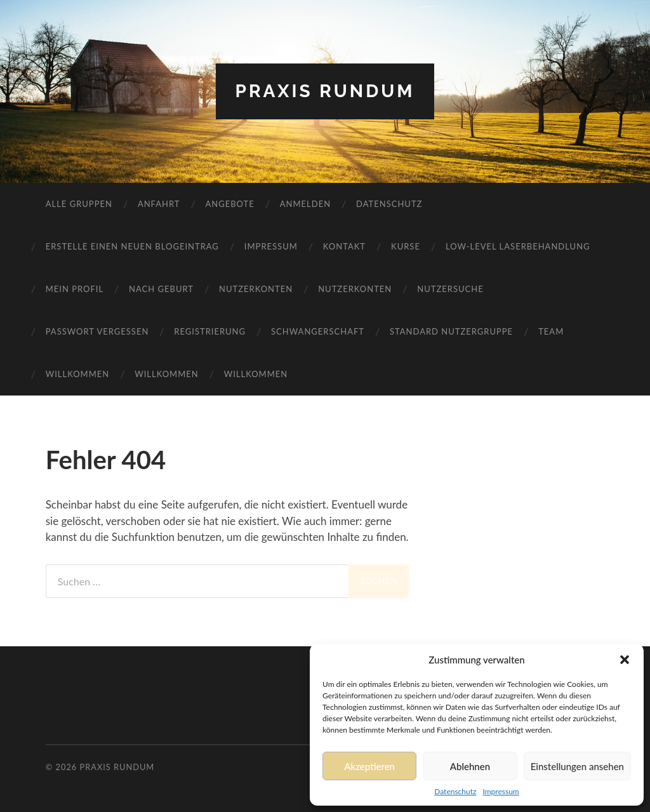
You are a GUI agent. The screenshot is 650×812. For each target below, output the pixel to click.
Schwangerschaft (318, 331)
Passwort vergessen (97, 331)
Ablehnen (470, 766)
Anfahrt (159, 204)
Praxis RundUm (325, 91)
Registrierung (210, 331)
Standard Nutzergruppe (451, 331)
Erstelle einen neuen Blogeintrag (132, 246)
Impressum (501, 791)
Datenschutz (455, 791)
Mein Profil (75, 289)
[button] (625, 660)
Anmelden (305, 204)
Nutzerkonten (256, 289)
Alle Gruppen (79, 204)
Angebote (229, 204)
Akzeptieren (369, 766)
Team (551, 331)
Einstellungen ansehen (577, 766)
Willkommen (78, 374)
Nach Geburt (161, 289)
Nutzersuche (450, 289)
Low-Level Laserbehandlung (518, 246)
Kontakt (344, 246)
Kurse (406, 246)
